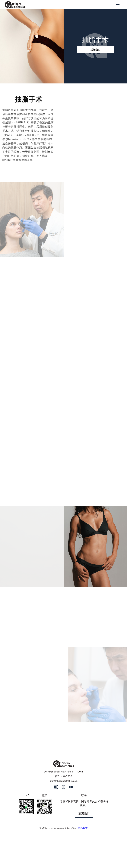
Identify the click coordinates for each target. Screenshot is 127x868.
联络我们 (95, 50)
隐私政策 (83, 828)
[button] (118, 4)
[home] (15, 5)
